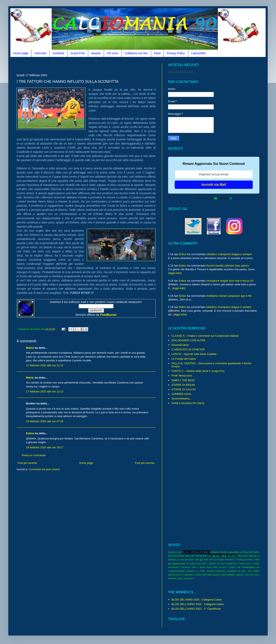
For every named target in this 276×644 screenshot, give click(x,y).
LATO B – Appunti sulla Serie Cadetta (194, 354)
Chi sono (113, 53)
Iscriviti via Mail (214, 185)
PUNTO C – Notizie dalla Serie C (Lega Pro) (198, 371)
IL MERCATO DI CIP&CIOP (188, 349)
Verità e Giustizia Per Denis (188, 403)
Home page (21, 53)
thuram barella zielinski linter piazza (228, 266)
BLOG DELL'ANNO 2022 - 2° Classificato (196, 609)
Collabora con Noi (136, 53)
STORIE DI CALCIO (184, 389)
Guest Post (78, 53)
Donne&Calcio (180, 345)
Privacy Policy (176, 53)
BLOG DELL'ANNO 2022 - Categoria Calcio (198, 604)
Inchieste (58, 53)
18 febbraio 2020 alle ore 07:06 (45, 421)
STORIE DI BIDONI (183, 385)
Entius (30, 433)
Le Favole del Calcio (184, 359)
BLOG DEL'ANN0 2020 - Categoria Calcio (197, 600)
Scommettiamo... (182, 399)
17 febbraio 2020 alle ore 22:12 (45, 365)
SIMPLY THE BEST (183, 380)
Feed (157, 53)
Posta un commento (34, 455)
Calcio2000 (198, 53)
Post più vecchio (145, 463)
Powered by (214, 198)
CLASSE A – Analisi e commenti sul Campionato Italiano (205, 336)
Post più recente (27, 463)
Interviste (40, 53)
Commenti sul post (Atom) (44, 469)
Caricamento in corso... (182, 72)
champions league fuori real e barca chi (230, 281)
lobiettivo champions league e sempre (229, 254)
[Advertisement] (92, 65)
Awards (96, 53)
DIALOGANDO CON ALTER (188, 340)
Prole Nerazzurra (182, 376)
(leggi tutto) (175, 273)
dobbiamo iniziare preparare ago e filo (229, 296)
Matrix (30, 348)
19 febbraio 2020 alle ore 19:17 (45, 447)
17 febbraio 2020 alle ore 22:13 (45, 391)
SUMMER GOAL (182, 394)
